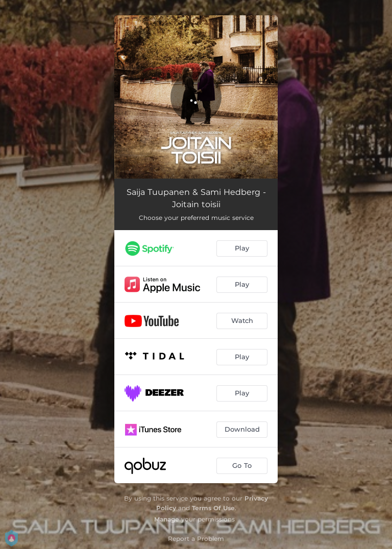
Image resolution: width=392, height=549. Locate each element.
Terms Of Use (213, 508)
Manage (167, 519)
